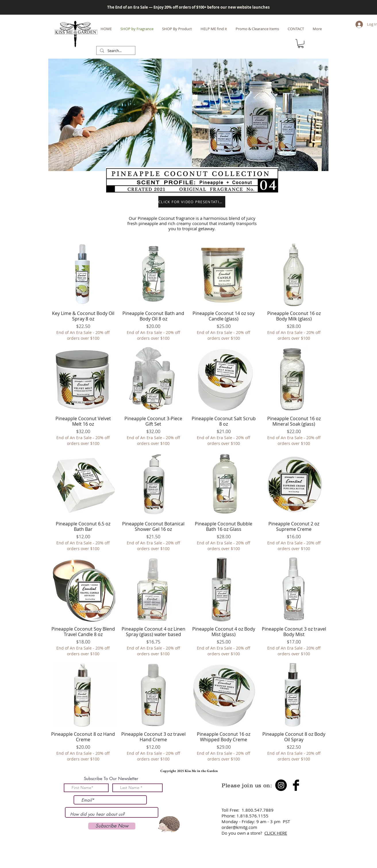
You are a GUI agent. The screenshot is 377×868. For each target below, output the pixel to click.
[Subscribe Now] (112, 826)
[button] (301, 44)
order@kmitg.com (239, 827)
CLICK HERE (276, 833)
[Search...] (115, 51)
